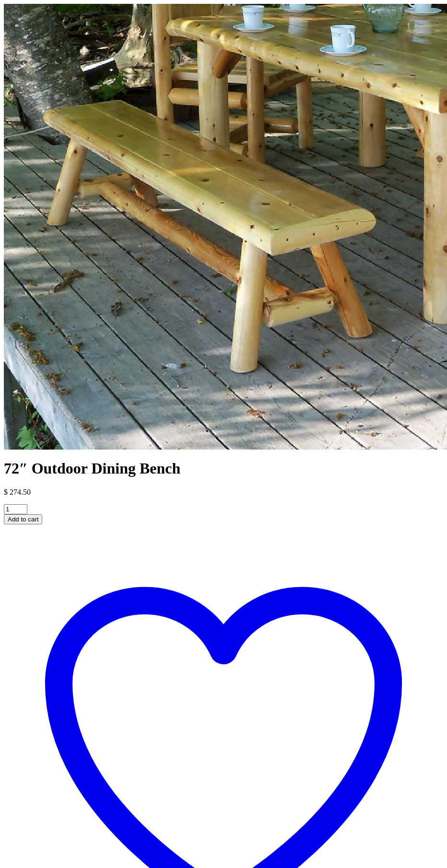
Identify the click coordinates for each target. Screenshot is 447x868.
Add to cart (23, 519)
